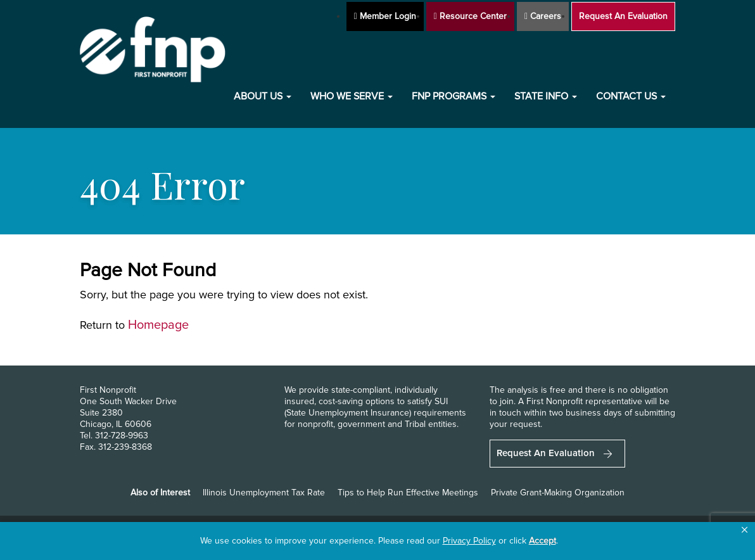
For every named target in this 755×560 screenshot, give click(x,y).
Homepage (158, 325)
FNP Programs (454, 96)
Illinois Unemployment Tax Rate (264, 493)
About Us (263, 96)
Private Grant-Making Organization (558, 493)
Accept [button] (542, 541)
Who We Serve (352, 96)
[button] (745, 530)
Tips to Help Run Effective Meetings (408, 493)
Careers (543, 16)
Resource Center (470, 16)
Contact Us (631, 96)
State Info (546, 96)
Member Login (385, 16)
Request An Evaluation (623, 16)
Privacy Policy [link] (469, 541)
